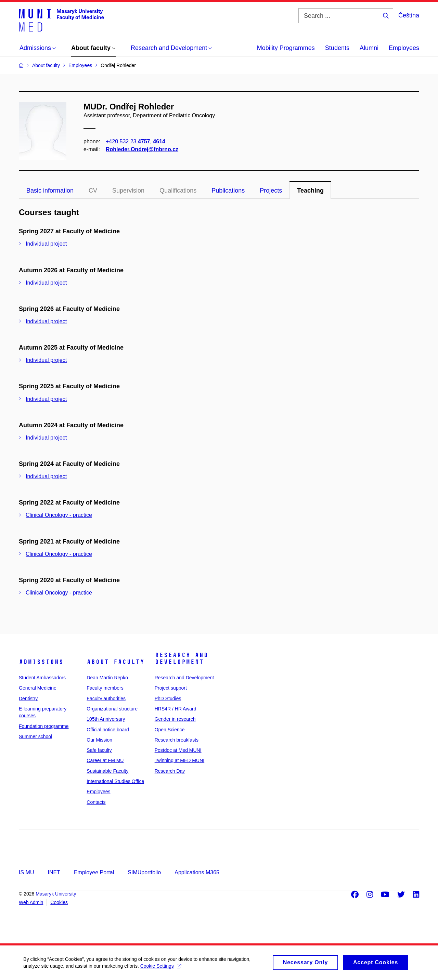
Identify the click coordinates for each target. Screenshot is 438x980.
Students (337, 48)
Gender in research (175, 719)
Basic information (50, 191)
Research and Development (181, 658)
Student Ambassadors (42, 678)
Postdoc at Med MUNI (178, 750)
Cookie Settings (161, 969)
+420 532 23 (128, 141)
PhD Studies (168, 698)
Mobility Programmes (286, 48)
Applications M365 (197, 872)
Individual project (46, 244)
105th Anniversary (106, 719)
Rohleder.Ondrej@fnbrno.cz (142, 149)
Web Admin (31, 902)
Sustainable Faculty (107, 771)
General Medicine (38, 688)
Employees (404, 48)
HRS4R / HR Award (176, 709)
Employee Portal (94, 872)
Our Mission (99, 740)
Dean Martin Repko (107, 678)
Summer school (35, 736)
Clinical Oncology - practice (59, 515)
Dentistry (28, 698)
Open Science (170, 730)
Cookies (59, 902)
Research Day (170, 771)
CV (93, 191)
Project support (171, 688)
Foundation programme (44, 726)
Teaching (310, 191)
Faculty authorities (106, 698)
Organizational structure (112, 709)
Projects (271, 191)
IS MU (26, 872)
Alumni (369, 48)
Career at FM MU (105, 760)
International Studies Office (115, 781)
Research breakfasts (177, 740)
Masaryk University (56, 894)
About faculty (115, 662)
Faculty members (105, 688)
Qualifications (178, 191)
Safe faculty (99, 750)
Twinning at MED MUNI (179, 760)
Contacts (96, 802)
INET (54, 872)
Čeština (409, 15)
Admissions (41, 662)
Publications (228, 191)
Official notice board (108, 730)
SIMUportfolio (144, 872)
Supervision (128, 191)
